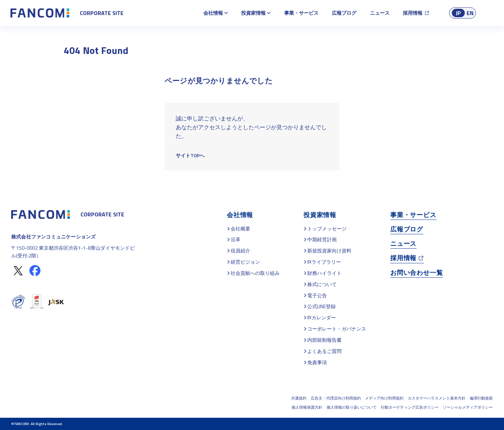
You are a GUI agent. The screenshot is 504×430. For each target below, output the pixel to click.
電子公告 (317, 295)
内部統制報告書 (324, 340)
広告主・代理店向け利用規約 (336, 398)
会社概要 (240, 228)
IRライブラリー (324, 262)
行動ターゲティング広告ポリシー (410, 407)
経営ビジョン (245, 262)
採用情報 (413, 13)
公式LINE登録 (321, 306)
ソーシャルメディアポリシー (468, 407)
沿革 (236, 239)
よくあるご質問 (324, 351)
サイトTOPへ (190, 155)
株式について (322, 284)
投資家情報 (253, 13)
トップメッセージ (327, 228)
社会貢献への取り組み (255, 273)
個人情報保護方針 (307, 407)
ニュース (380, 13)
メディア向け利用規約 (384, 398)
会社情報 (213, 13)
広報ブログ (344, 13)
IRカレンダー (322, 317)
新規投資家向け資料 (329, 251)
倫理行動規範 (481, 398)
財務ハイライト (324, 273)
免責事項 (317, 362)
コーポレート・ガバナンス (337, 329)
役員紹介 (240, 251)
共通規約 (299, 398)
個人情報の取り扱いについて (352, 407)
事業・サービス (301, 13)
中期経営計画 (322, 239)
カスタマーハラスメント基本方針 (437, 398)
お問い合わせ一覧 (416, 273)
